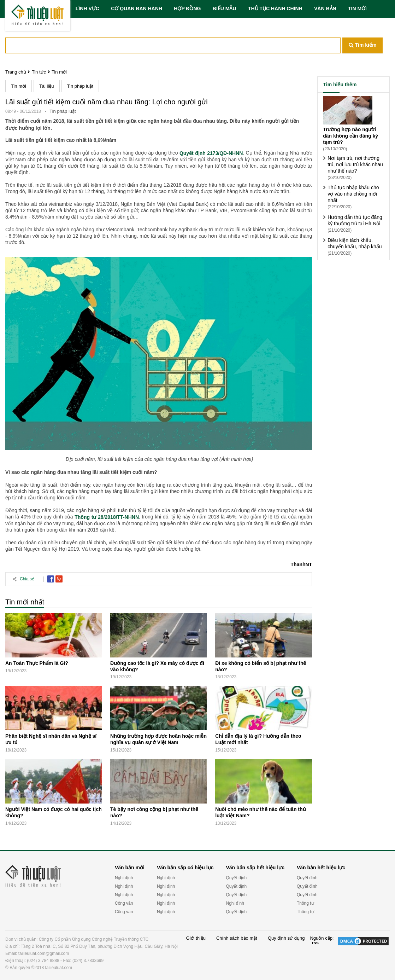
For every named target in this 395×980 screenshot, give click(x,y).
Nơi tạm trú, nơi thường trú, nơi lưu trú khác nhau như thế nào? (355, 164)
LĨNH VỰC (87, 8)
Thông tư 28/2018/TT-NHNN (107, 517)
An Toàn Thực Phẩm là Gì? (37, 663)
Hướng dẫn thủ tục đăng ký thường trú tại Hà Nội (355, 220)
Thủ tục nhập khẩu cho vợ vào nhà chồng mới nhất (353, 194)
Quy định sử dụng (286, 938)
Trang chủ (16, 72)
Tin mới (59, 72)
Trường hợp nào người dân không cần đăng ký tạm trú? (350, 136)
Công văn (124, 903)
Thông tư (305, 903)
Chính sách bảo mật (237, 938)
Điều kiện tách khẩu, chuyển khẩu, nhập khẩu (355, 243)
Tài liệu (47, 86)
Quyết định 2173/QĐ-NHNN (211, 153)
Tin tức (39, 72)
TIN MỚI (357, 8)
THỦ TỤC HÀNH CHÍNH (275, 8)
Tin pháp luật (80, 86)
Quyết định (236, 878)
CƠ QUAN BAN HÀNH (137, 8)
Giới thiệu (196, 938)
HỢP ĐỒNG (187, 8)
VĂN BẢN (325, 8)
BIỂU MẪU (225, 8)
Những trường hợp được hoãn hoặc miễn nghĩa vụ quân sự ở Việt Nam (158, 739)
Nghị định (124, 878)
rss (315, 943)
